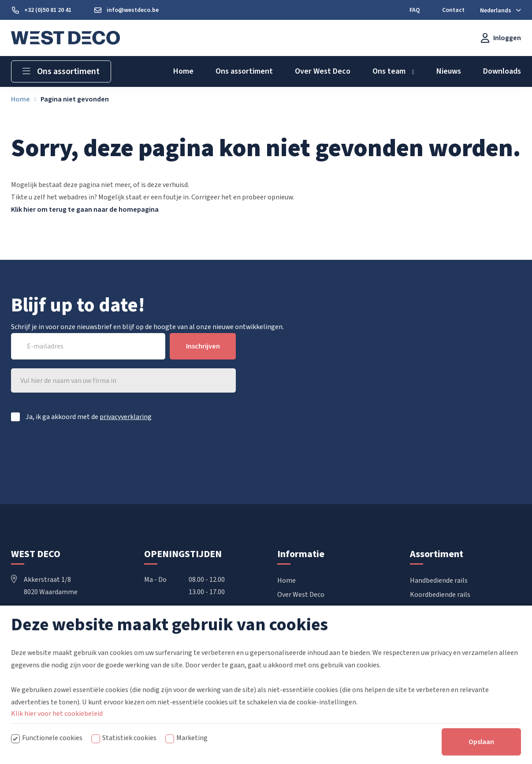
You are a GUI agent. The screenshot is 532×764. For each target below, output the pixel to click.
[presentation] (169, 454)
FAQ (283, 623)
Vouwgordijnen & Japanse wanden (461, 623)
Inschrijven (203, 346)
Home (286, 580)
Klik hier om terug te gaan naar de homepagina (85, 210)
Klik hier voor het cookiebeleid (57, 739)
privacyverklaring (126, 417)
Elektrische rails (434, 609)
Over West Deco (301, 595)
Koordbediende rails (440, 595)
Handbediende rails (439, 580)
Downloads (294, 609)
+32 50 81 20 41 (41, 617)
